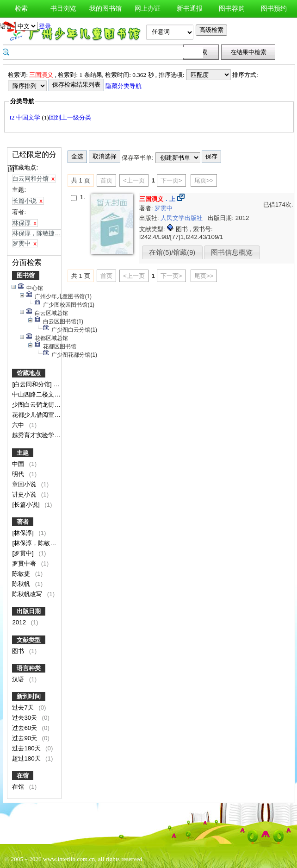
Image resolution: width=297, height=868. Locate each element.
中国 (19, 464)
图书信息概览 (232, 252)
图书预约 (274, 9)
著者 (23, 522)
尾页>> (204, 180)
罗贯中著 (25, 563)
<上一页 (134, 180)
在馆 (23, 776)
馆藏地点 (29, 373)
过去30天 (25, 718)
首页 (106, 180)
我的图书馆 (105, 9)
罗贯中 (164, 208)
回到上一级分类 (70, 117)
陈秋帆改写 (28, 594)
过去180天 (27, 748)
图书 (19, 651)
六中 (19, 425)
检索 (21, 9)
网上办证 (148, 9)
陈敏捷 (22, 574)
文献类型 (29, 640)
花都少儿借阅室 (34, 415)
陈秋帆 (22, 584)
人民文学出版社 (183, 218)
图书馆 (26, 275)
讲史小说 (25, 494)
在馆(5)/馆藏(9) (172, 252)
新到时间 (29, 696)
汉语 (19, 679)
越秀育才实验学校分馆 (43, 435)
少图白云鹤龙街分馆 (40, 405)
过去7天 (24, 708)
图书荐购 (232, 9)
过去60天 (25, 728)
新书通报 (190, 9)
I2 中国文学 (25, 117)
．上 (157, 199)
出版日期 (29, 611)
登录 (45, 26)
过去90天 (25, 738)
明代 (19, 474)
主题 (23, 453)
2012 (20, 622)
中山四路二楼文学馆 (40, 394)
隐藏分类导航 (124, 86)
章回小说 (25, 484)
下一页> (171, 180)
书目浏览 (63, 9)
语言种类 (29, 668)
